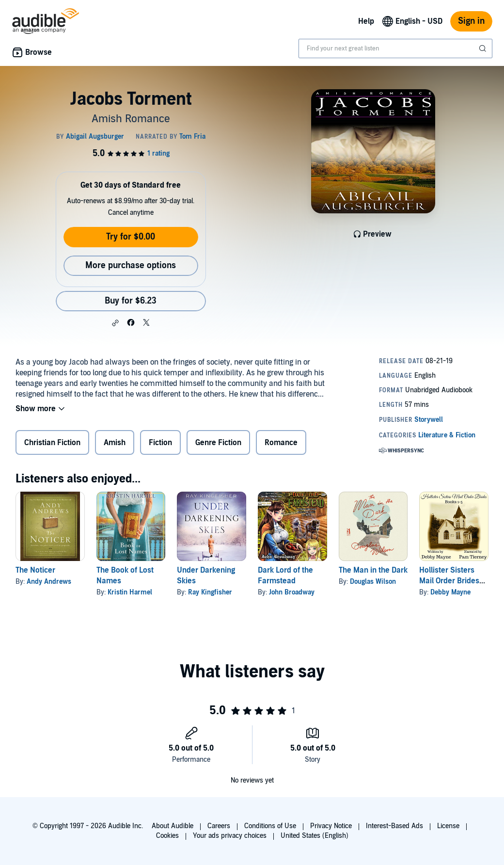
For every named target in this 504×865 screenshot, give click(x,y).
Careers (219, 826)
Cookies (167, 836)
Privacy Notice (331, 826)
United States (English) (315, 836)
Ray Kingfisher (210, 592)
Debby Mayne (450, 592)
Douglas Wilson (373, 582)
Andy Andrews (49, 582)
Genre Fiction (218, 443)
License (448, 826)
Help (366, 21)
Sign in (471, 21)
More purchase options (131, 265)
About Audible (173, 826)
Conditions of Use (270, 826)
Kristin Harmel (130, 592)
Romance (281, 443)
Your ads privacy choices (230, 836)
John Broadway (292, 592)
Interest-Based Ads (394, 826)
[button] (115, 323)
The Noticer (35, 570)
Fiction (160, 443)
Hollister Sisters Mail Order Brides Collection (449, 581)
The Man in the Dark (373, 570)
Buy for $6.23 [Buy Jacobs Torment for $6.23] (131, 301)
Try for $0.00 (131, 237)
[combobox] (395, 48)
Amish (115, 443)
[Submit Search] (484, 48)
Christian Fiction (52, 443)
